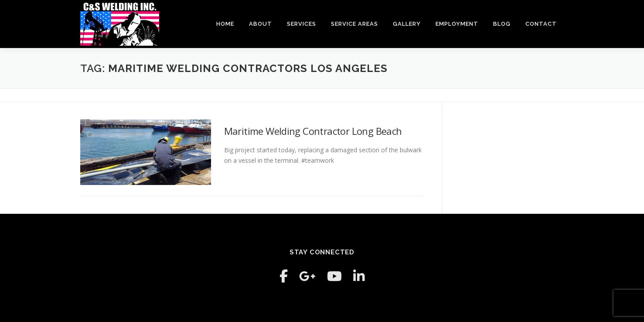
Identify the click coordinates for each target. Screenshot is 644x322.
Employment (457, 24)
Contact (541, 24)
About (261, 24)
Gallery (407, 24)
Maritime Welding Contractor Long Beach (313, 131)
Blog (502, 24)
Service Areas (354, 24)
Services (302, 24)
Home (225, 24)
